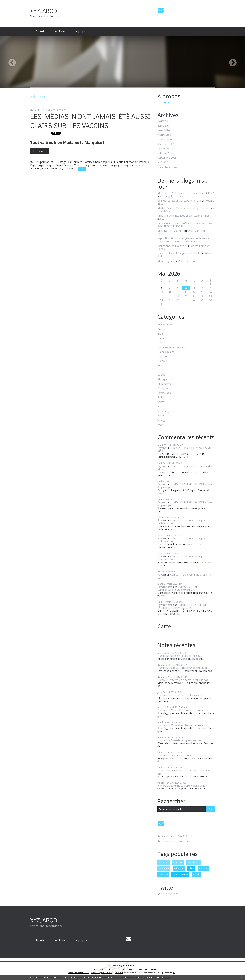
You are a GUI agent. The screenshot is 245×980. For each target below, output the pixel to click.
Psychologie (37, 165)
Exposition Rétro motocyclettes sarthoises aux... (185, 238)
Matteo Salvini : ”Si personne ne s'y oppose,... (184, 208)
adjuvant (69, 169)
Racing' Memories (172, 196)
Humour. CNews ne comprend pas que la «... (183, 786)
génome (179, 868)
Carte (164, 626)
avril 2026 (163, 126)
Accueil (40, 31)
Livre (160, 370)
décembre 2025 (166, 144)
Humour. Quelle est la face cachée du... (180, 656)
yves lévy (123, 165)
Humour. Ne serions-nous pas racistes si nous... (181, 522)
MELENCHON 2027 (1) (170, 231)
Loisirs (161, 375)
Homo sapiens (166, 352)
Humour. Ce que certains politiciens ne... (181, 695)
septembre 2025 (167, 158)
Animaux (163, 329)
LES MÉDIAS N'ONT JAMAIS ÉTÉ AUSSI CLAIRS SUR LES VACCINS (90, 121)
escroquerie (137, 165)
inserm (104, 165)
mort (196, 874)
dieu (191, 868)
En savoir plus (163, 977)
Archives (60, 31)
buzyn (113, 165)
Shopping (163, 411)
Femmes (77, 162)
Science (69, 165)
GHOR (166, 219)
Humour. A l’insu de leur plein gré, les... (180, 740)
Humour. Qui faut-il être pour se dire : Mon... (186, 449)
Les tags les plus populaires (146, 969)
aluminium (48, 169)
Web (77, 165)
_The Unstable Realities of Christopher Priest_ (185, 216)
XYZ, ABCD (44, 11)
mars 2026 (164, 130)
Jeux (160, 365)
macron (163, 874)
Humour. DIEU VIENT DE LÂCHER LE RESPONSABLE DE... (182, 606)
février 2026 (165, 135)
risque (59, 169)
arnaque (35, 169)
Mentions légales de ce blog (102, 973)
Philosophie (131, 162)
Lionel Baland (165, 211)
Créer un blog (117, 966)
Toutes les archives (167, 167)
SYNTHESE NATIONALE (171, 226)
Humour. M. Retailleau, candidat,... (177, 755)
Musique (163, 379)
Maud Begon (165, 261)
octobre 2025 (165, 153)
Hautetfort (130, 966)
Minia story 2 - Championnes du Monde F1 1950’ (186, 193)
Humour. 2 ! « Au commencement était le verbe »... (177, 588)
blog (175, 973)
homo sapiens (180, 874)
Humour (118, 162)
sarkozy (164, 862)
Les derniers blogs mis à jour (99, 969)
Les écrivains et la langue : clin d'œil (178, 253)
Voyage (162, 420)
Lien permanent (42, 162)
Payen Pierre (165, 587)
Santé (60, 165)
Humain (162, 356)
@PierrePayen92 (167, 894)
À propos (81, 31)
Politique (144, 162)
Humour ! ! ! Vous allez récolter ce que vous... (183, 710)
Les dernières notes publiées (123, 969)
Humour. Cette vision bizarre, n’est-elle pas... (183, 680)
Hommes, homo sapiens (98, 162)
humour (203, 868)
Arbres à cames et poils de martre (182, 241)
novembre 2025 (167, 149)
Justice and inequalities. (171, 246)
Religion (50, 165)
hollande (164, 868)
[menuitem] (40, 31)
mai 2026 (163, 121)
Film (160, 343)
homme (178, 862)
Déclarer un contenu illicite (78, 973)
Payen (161, 448)
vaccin (96, 165)
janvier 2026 (165, 140)
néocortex (194, 862)
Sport (161, 416)
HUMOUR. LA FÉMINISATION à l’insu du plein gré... (185, 486)
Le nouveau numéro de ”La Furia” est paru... (183, 223)
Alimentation (165, 325)
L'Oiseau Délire (187, 261)
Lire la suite (40, 151)
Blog (160, 334)
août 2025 (163, 162)
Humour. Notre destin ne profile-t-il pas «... (185, 576)
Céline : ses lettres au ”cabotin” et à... (179, 201)
